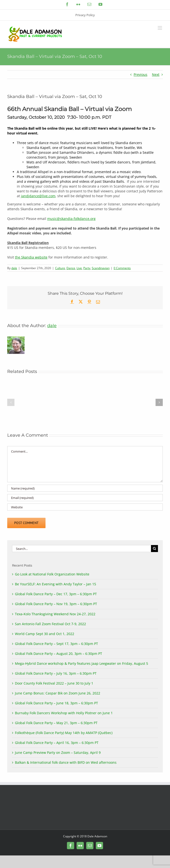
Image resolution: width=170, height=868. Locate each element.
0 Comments (122, 268)
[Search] (154, 549)
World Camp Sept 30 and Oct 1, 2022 (45, 634)
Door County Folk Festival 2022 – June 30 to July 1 (54, 683)
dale (14, 268)
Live (79, 268)
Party (87, 268)
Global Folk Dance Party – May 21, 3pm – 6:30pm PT (56, 723)
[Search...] (82, 549)
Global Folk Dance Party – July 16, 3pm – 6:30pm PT (56, 673)
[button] (11, 402)
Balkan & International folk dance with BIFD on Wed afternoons (66, 762)
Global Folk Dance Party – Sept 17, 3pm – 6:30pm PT (56, 644)
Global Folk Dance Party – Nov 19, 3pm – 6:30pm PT (56, 604)
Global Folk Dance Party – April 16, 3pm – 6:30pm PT (57, 743)
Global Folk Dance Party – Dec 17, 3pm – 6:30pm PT (56, 594)
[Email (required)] (85, 498)
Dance (71, 268)
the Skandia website (31, 257)
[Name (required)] (85, 488)
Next (156, 74)
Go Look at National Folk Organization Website (52, 574)
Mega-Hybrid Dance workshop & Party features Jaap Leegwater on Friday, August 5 (82, 663)
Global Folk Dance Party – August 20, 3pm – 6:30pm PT (59, 654)
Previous (141, 74)
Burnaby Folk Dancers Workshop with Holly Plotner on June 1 (64, 713)
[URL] (85, 507)
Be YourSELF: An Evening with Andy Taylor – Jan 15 (56, 584)
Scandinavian (101, 268)
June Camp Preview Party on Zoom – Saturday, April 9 (58, 752)
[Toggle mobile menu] (160, 28)
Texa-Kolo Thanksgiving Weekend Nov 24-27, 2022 (55, 614)
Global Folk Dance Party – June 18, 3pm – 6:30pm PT (56, 703)
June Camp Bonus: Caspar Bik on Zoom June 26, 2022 (58, 693)
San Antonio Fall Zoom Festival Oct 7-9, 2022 (50, 624)
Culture (60, 268)
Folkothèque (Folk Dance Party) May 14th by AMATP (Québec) (64, 733)
